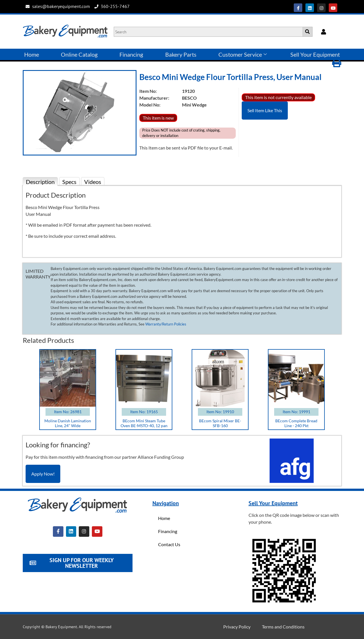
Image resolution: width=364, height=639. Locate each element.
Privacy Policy (237, 627)
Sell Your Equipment (315, 54)
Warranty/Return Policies (166, 324)
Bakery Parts (181, 54)
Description (40, 182)
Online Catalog (79, 54)
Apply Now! (43, 474)
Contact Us (169, 544)
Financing (131, 54)
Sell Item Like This (265, 110)
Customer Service (243, 54)
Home (32, 54)
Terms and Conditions (283, 627)
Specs (69, 182)
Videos (93, 182)
